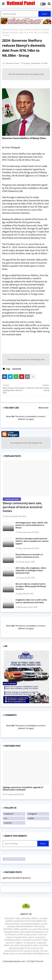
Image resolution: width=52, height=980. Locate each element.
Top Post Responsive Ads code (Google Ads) (26, 74)
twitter (31, 818)
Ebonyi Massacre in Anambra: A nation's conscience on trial (29, 556)
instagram (33, 814)
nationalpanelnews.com (14, 961)
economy (13, 29)
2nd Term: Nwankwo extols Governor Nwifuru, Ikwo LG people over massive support (32, 541)
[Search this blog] (20, 14)
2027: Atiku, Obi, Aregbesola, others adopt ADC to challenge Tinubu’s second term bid (31, 570)
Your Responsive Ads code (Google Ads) (26, 443)
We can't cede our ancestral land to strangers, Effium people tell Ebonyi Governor (31, 586)
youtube (8, 823)
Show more (43, 408)
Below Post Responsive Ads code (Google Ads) (26, 359)
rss (6, 818)
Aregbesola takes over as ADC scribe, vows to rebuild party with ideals (31, 601)
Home (5, 29)
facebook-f (9, 814)
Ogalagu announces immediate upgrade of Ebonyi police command (23, 789)
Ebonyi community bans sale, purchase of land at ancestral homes (23, 507)
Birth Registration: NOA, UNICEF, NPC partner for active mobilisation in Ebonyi (32, 525)
